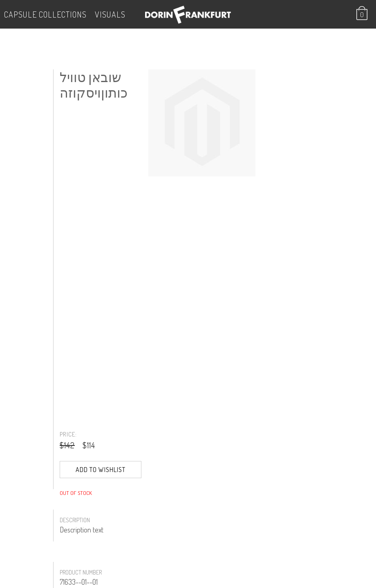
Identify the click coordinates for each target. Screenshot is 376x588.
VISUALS (110, 14)
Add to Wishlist (101, 470)
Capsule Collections (45, 14)
